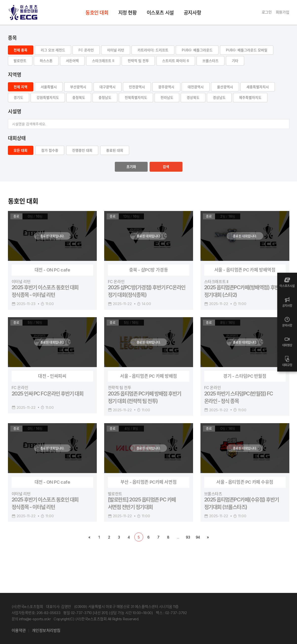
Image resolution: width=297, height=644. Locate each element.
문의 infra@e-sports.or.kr (31, 619)
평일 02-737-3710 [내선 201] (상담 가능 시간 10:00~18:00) (108, 613)
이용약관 (19, 630)
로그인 (267, 12)
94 (198, 538)
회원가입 (283, 12)
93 (188, 538)
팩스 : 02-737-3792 (171, 613)
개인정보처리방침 (46, 630)
